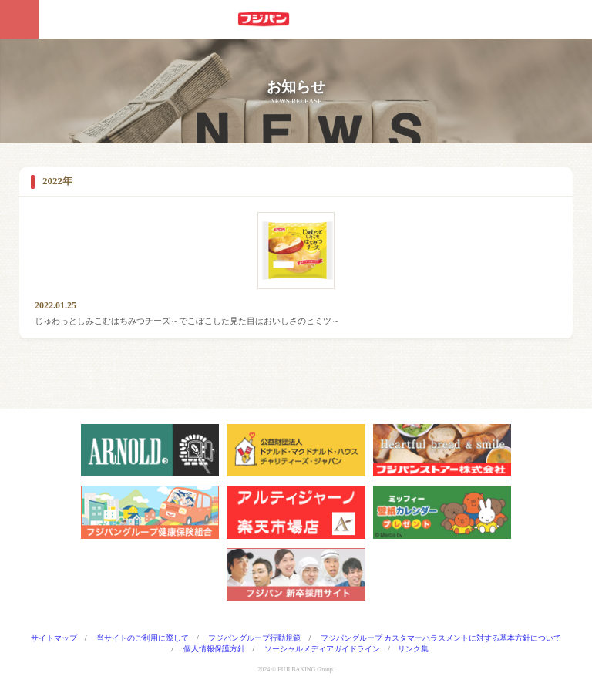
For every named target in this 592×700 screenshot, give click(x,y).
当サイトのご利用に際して (143, 638)
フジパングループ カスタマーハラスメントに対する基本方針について (441, 638)
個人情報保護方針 (214, 649)
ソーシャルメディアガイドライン (322, 649)
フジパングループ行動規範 (254, 638)
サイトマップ (54, 638)
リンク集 (413, 649)
